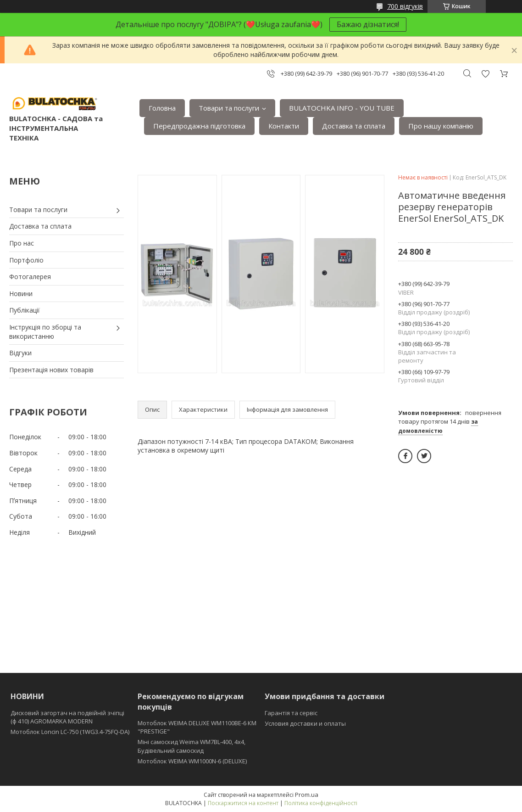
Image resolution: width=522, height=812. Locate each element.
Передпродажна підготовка (199, 126)
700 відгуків (405, 6)
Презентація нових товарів (51, 370)
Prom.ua (307, 795)
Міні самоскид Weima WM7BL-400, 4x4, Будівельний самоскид (192, 746)
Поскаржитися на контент (243, 803)
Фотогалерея (30, 277)
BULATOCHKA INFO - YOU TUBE (342, 108)
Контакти (284, 126)
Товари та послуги (229, 108)
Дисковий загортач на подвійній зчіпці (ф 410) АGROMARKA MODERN (67, 717)
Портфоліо (26, 260)
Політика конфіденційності (321, 803)
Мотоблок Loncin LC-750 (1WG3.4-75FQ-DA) (70, 732)
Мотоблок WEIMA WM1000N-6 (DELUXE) (192, 761)
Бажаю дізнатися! (368, 24)
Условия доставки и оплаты (305, 723)
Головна (162, 108)
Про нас (22, 243)
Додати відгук (485, 74)
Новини (21, 294)
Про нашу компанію (441, 126)
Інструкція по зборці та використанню (45, 332)
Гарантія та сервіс (291, 713)
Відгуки (20, 353)
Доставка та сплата (354, 126)
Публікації (25, 310)
